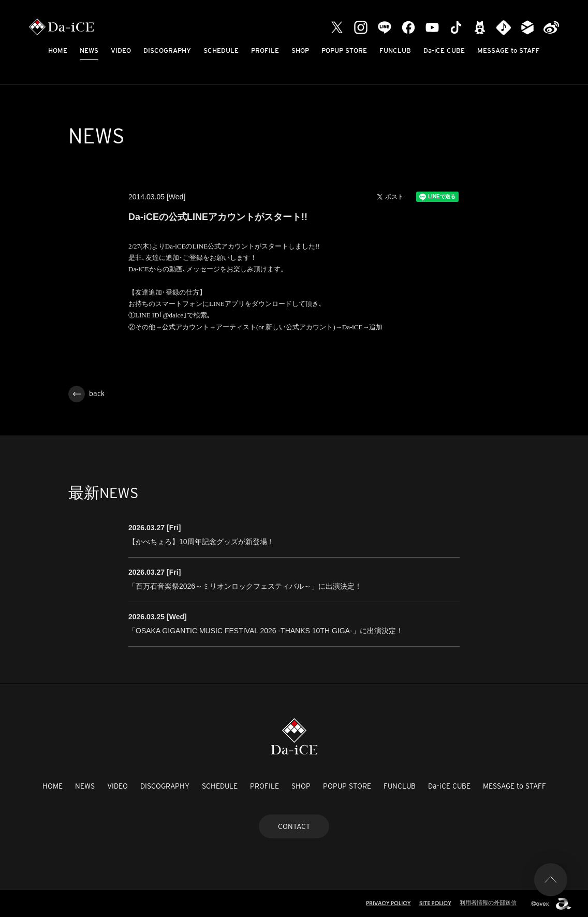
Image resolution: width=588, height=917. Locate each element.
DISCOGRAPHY (167, 50)
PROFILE (265, 50)
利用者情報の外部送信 (488, 903)
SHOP (300, 50)
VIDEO (121, 50)
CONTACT (294, 826)
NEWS (89, 50)
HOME (58, 50)
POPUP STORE (344, 50)
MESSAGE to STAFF (509, 50)
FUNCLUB (395, 50)
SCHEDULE (221, 50)
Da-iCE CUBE (444, 50)
